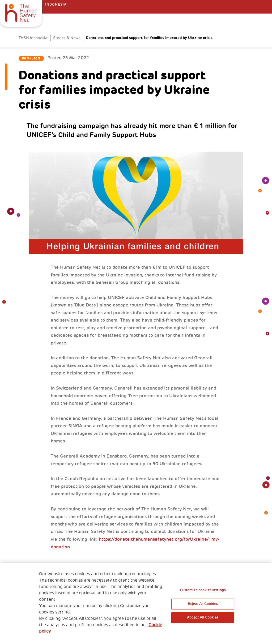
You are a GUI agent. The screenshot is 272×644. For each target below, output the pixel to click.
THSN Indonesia (33, 38)
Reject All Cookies (203, 604)
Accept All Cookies (203, 617)
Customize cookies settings (203, 590)
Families (31, 58)
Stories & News (67, 38)
